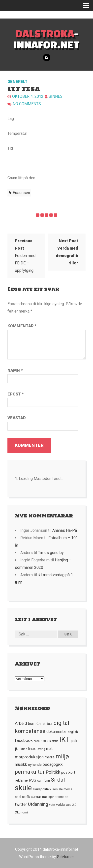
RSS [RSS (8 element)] (32, 780)
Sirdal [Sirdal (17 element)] (58, 780)
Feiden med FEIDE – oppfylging (25, 256)
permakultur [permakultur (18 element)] (30, 772)
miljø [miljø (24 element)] (62, 756)
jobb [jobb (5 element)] (74, 741)
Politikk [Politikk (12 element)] (53, 772)
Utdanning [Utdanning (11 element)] (38, 804)
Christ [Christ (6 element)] (41, 724)
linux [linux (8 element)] (32, 749)
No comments (27, 104)
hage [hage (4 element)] (37, 741)
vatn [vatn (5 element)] (52, 805)
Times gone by (51, 553)
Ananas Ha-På (65, 530)
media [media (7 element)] (50, 757)
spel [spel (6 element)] (18, 797)
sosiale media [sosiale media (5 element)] (62, 789)
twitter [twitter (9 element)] (21, 804)
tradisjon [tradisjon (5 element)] (48, 797)
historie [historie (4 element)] (54, 741)
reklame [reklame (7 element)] (21, 780)
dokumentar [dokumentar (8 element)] (57, 732)
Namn (15, 370)
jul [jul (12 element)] (17, 749)
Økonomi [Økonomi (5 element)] (21, 812)
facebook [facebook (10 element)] (24, 740)
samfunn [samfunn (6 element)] (44, 780)
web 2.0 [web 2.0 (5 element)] (71, 805)
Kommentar (22, 326)
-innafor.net (46, 39)
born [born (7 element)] (32, 724)
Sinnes (56, 96)
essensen (21, 193)
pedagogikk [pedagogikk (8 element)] (53, 765)
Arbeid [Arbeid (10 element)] (21, 723)
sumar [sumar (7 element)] (36, 797)
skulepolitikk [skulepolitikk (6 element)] (42, 789)
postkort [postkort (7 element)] (68, 772)
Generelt (17, 82)
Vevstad (17, 418)
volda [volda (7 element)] (60, 805)
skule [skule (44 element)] (23, 788)
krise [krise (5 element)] (24, 749)
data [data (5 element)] (49, 724)
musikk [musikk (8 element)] (21, 765)
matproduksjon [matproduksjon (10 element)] (29, 757)
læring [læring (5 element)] (41, 749)
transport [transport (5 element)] (62, 797)
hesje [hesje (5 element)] (45, 741)
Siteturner (65, 857)
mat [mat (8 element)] (49, 749)
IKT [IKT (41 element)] (65, 739)
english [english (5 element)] (73, 732)
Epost (15, 394)
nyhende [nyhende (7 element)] (35, 765)
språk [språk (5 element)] (26, 797)
